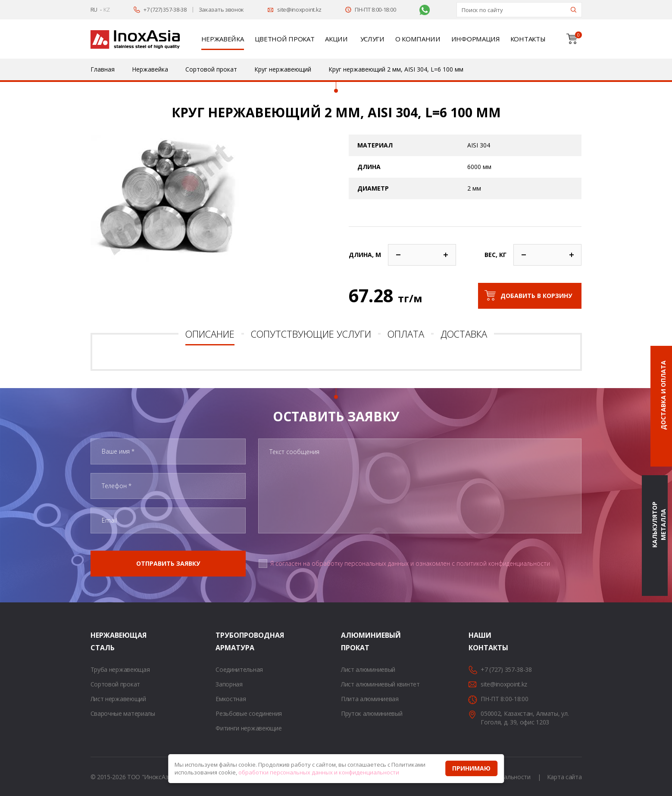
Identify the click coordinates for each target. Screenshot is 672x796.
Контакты (528, 39)
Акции (336, 39)
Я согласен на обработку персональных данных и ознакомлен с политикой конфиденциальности (410, 563)
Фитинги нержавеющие (248, 728)
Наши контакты (479, 641)
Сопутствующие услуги (311, 334)
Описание (210, 334)
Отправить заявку (168, 563)
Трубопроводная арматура (226, 641)
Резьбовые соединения (249, 713)
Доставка (464, 334)
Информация (475, 39)
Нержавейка (223, 39)
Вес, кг (495, 255)
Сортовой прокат (116, 684)
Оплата (406, 334)
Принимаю (471, 768)
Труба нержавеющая (120, 669)
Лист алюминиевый (368, 669)
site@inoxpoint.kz (299, 9)
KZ (107, 9)
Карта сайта (564, 777)
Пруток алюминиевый (372, 713)
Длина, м (365, 255)
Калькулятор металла (659, 525)
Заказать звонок (222, 9)
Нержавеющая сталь (101, 641)
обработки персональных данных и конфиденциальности (319, 772)
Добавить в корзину (536, 296)
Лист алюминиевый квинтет (380, 684)
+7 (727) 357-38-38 (165, 9)
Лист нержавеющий (118, 699)
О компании (418, 39)
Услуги (372, 39)
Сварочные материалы (123, 713)
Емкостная (231, 699)
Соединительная (239, 669)
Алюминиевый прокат (352, 641)
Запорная (229, 684)
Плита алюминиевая (370, 699)
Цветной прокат (285, 39)
